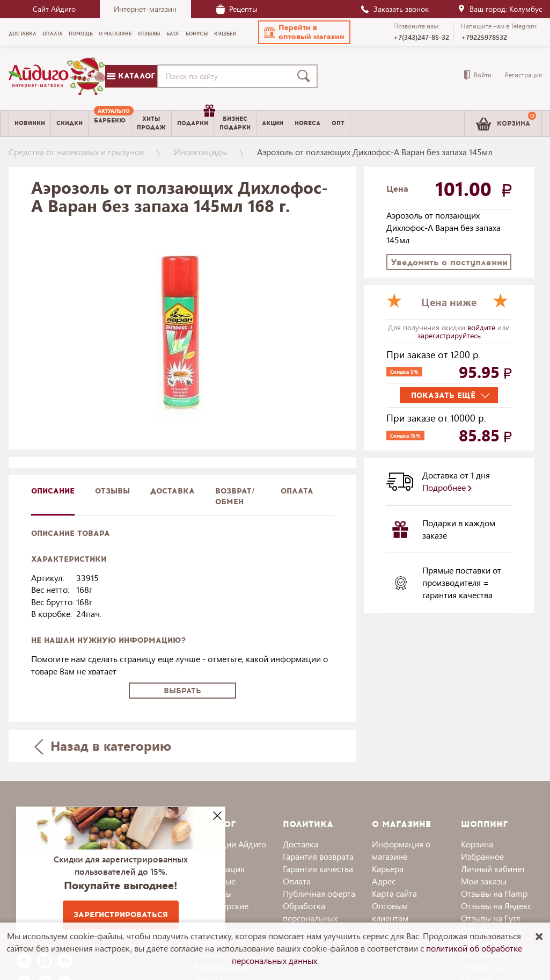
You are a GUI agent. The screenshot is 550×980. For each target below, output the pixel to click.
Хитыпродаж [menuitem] (151, 123)
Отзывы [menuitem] (149, 34)
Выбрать (182, 691)
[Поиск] (306, 76)
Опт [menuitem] (338, 123)
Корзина (477, 844)
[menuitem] (110, 124)
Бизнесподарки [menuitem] (235, 123)
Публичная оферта (319, 893)
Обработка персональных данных (310, 918)
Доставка (300, 844)
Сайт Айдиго (54, 9)
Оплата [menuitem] (53, 34)
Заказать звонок (394, 9)
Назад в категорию (102, 746)
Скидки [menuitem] (69, 123)
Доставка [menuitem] (23, 34)
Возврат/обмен (235, 496)
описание (53, 491)
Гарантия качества (318, 869)
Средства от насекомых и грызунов (76, 152)
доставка (173, 491)
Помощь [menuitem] (81, 34)
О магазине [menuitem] (115, 34)
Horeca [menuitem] (307, 123)
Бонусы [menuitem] (197, 34)
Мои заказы (484, 881)
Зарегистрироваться (121, 915)
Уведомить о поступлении (449, 262)
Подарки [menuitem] (195, 119)
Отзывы (112, 491)
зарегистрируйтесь (449, 335)
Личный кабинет (493, 869)
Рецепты (237, 9)
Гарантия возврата (318, 856)
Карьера (388, 869)
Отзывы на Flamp (494, 893)
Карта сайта (394, 893)
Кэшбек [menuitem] (225, 34)
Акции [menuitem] (273, 123)
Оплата (297, 491)
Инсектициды (200, 152)
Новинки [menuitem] (30, 123)
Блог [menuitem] (173, 34)
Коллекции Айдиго (230, 844)
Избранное (482, 856)
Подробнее (447, 487)
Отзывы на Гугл (490, 918)
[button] (304, 32)
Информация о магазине (401, 850)
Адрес (384, 881)
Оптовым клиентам (390, 912)
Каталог (131, 76)
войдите (482, 327)
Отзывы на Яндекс (496, 906)
